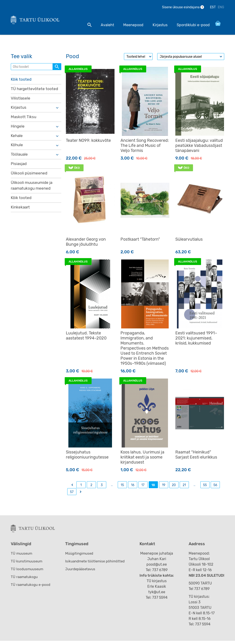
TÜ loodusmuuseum (28, 572)
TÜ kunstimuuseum (27, 564)
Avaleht (103, 25)
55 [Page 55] (205, 487)
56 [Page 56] (215, 487)
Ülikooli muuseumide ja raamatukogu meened (33, 190)
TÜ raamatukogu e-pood (32, 588)
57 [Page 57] (72, 494)
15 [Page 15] (122, 487)
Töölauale (20, 158)
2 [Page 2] (91, 487)
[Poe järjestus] (191, 58)
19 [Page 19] (164, 487)
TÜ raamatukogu (25, 580)
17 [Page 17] (143, 487)
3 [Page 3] (102, 487)
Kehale (17, 139)
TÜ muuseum (22, 557)
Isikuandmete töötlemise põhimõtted (97, 564)
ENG (221, 7)
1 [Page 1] (81, 487)
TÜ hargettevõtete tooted (35, 91)
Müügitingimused (81, 557)
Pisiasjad (19, 168)
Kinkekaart (21, 213)
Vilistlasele (21, 100)
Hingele (18, 129)
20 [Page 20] (174, 487)
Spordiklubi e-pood (188, 25)
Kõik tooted (21, 81)
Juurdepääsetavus (82, 572)
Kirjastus (155, 25)
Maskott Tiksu (24, 120)
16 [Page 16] (133, 487)
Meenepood (129, 25)
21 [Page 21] (184, 487)
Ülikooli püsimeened (30, 178)
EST (213, 7)
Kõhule (17, 149)
